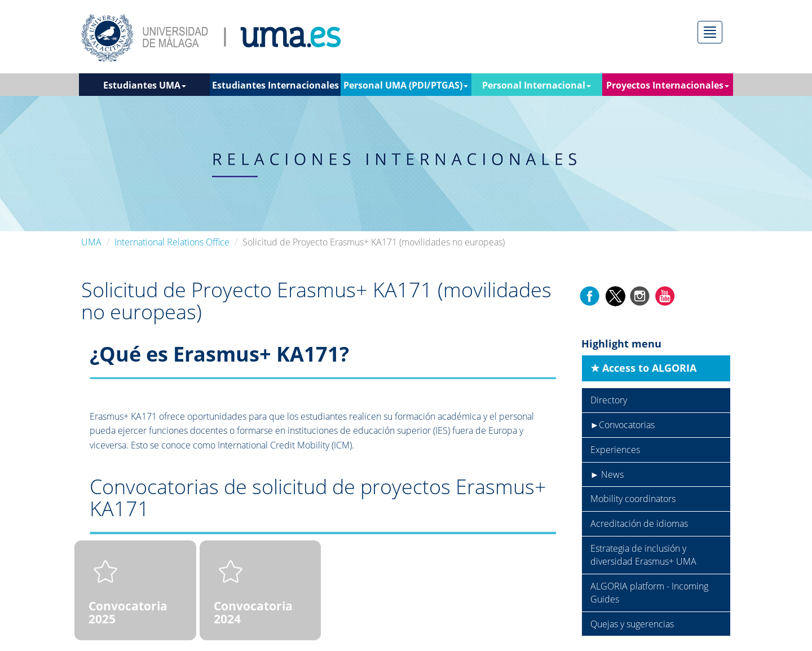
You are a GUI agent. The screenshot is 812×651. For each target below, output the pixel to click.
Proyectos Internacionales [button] (668, 85)
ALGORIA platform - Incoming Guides (649, 593)
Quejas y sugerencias (632, 624)
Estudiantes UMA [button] (145, 85)
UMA (91, 242)
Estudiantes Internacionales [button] (275, 87)
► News (607, 474)
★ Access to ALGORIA (643, 368)
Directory (609, 400)
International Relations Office (172, 242)
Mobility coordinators (633, 499)
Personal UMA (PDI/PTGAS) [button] (406, 85)
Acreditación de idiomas (639, 524)
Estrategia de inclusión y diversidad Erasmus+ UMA (643, 555)
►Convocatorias (623, 425)
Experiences (615, 450)
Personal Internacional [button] (537, 85)
